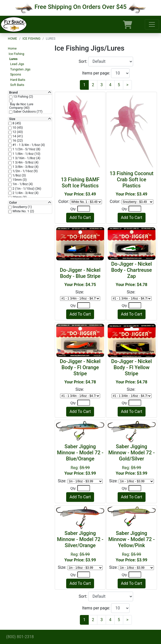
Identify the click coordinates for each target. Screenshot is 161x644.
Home (12, 39)
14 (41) (17, 136)
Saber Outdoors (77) (27, 112)
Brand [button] (13, 93)
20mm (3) (19, 197)
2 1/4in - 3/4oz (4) (25, 193)
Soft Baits (17, 85)
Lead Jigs (17, 64)
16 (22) (17, 141)
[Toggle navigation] (152, 24)
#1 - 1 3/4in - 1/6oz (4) (28, 145)
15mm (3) (19, 180)
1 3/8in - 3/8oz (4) (25, 167)
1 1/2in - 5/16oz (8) (26, 149)
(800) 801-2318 (20, 637)
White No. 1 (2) (23, 211)
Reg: (80, 460)
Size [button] (12, 119)
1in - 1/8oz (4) (22, 184)
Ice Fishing (32, 39)
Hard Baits (18, 80)
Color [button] (13, 203)
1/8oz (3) (19, 175)
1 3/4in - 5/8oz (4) (25, 162)
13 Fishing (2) (23, 97)
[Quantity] (84, 209)
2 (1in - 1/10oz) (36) (26, 189)
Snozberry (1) (22, 207)
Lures (13, 59)
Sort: (83, 61)
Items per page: (97, 73)
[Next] (127, 85)
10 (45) (17, 128)
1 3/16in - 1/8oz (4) (26, 158)
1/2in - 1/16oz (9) (25, 171)
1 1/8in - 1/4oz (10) (26, 154)
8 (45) (16, 123)
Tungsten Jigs (20, 69)
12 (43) (17, 132)
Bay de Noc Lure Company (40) (21, 106)
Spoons (16, 74)
